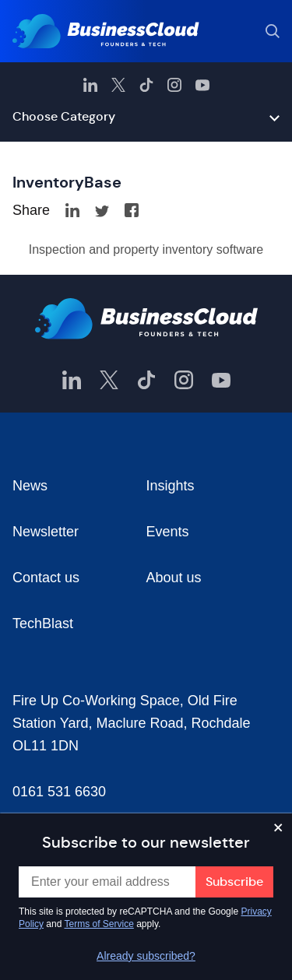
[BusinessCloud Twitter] (118, 85)
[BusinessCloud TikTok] (146, 85)
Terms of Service (99, 924)
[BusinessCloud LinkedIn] (90, 85)
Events (168, 532)
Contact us (46, 578)
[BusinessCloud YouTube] (202, 85)
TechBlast (43, 623)
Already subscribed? (146, 956)
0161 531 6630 (59, 792)
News (30, 486)
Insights (171, 486)
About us (174, 578)
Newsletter (46, 532)
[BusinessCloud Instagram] (174, 85)
